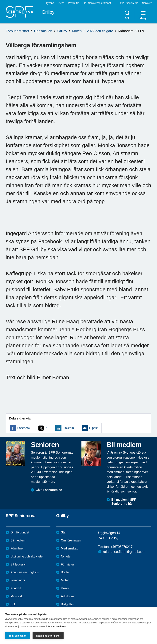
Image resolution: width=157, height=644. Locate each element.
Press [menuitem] (61, 3)
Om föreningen (71, 540)
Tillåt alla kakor (17, 636)
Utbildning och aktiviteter (27, 556)
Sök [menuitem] (127, 15)
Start (64, 532)
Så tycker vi (18, 564)
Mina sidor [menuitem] (18, 596)
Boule (65, 572)
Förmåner (17, 548)
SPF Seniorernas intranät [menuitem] (97, 3)
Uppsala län (43, 31)
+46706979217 (121, 547)
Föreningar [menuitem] (18, 580)
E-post (93, 428)
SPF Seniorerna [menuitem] (129, 3)
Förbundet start (17, 31)
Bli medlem (18, 540)
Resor (65, 588)
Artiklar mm (69, 596)
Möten (77, 31)
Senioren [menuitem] (147, 3)
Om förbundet (20, 532)
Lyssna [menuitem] (50, 3)
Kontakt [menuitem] (16, 588)
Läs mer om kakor (56, 626)
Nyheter (66, 556)
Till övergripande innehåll (0, 0)
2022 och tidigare (100, 31)
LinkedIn (68, 428)
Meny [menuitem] (143, 15)
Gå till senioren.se (49, 490)
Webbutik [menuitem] (73, 3)
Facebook (24, 428)
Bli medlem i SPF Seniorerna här (124, 502)
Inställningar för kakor (48, 636)
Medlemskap (70, 548)
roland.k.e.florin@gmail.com (124, 552)
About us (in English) (25, 572)
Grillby (62, 31)
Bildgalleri (67, 604)
